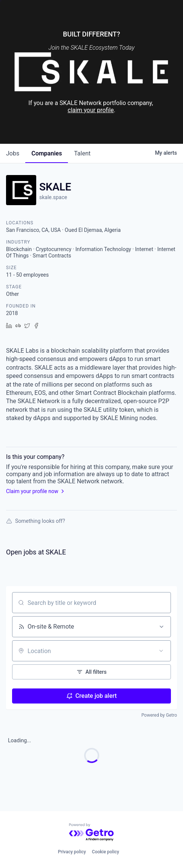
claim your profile (91, 110)
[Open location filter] (161, 651)
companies (47, 153)
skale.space (53, 197)
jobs (13, 153)
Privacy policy (72, 852)
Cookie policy (106, 852)
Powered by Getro (159, 715)
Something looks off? (35, 521)
